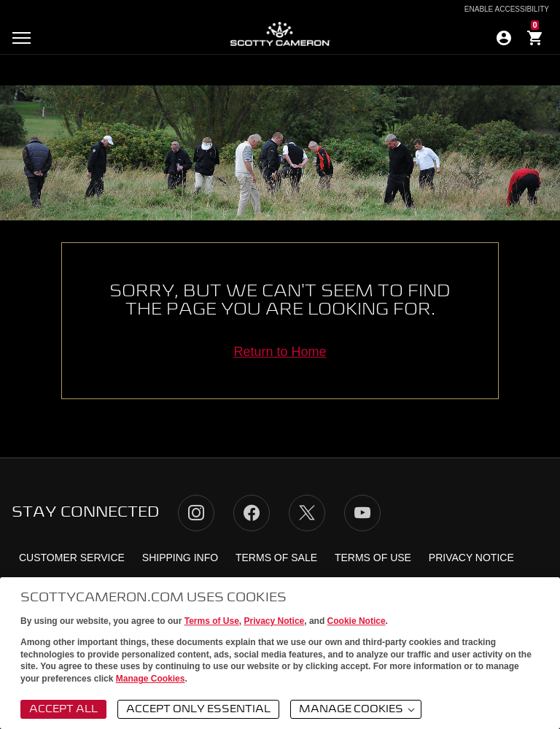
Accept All (63, 709)
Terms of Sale (276, 558)
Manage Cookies (151, 679)
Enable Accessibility (507, 9)
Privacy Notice (275, 621)
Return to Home (280, 352)
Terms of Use (212, 621)
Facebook (252, 513)
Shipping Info (180, 558)
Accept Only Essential (198, 709)
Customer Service (72, 558)
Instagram (196, 513)
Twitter (307, 513)
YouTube (362, 513)
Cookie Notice (357, 621)
